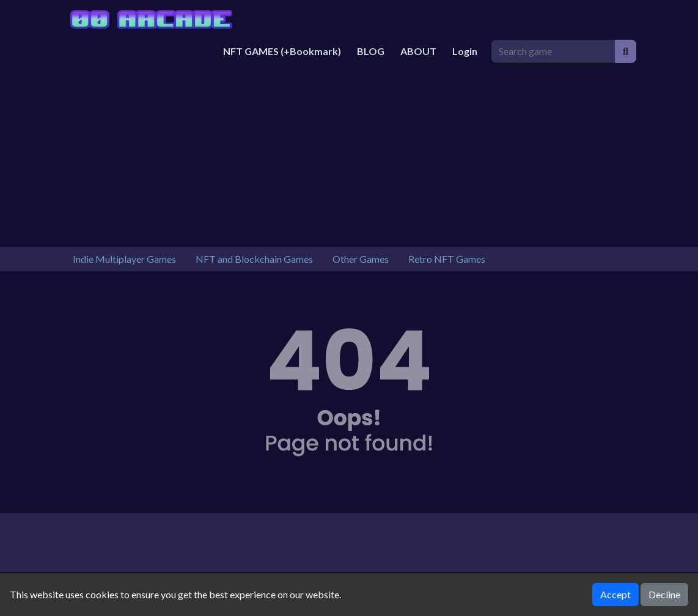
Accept (615, 594)
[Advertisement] (349, 155)
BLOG (371, 51)
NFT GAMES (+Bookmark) (282, 51)
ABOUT (418, 51)
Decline (664, 594)
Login (465, 51)
